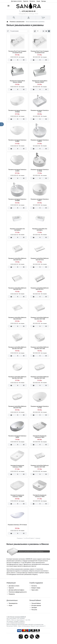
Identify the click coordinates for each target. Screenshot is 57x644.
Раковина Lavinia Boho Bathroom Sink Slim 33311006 (40, 348)
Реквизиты (12, 594)
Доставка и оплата (16, 1)
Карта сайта (35, 590)
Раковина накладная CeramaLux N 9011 (40, 200)
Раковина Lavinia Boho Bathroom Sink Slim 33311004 (40, 466)
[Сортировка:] (19, 31)
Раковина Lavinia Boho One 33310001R (17, 229)
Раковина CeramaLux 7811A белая (17, 525)
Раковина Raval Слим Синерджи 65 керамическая (17, 52)
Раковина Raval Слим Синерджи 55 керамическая (40, 52)
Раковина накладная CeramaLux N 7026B (40, 170)
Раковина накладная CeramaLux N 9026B (17, 111)
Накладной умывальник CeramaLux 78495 (40, 496)
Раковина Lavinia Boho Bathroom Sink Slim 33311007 (17, 348)
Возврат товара (36, 588)
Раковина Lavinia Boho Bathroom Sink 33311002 (17, 407)
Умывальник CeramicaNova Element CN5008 (17, 81)
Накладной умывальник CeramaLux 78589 (17, 496)
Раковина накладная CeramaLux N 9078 (17, 170)
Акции (38, 1)
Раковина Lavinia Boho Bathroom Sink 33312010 (17, 318)
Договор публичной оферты (16, 590)
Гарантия (26, 1)
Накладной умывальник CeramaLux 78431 (40, 437)
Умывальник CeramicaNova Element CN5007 (40, 81)
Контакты (32, 1)
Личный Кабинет (36, 603)
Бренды (44, 1)
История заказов (36, 605)
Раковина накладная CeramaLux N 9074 (40, 141)
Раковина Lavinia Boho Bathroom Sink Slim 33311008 (40, 318)
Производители (13, 603)
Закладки (34, 608)
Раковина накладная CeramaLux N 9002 (17, 141)
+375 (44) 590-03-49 (28, 11)
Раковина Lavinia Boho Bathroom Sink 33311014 (17, 259)
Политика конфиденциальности (18, 592)
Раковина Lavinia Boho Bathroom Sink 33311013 (40, 259)
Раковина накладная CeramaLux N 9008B (17, 200)
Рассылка (34, 610)
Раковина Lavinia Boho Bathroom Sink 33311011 (40, 289)
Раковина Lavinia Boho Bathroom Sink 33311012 (17, 289)
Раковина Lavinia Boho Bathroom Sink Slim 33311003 (40, 377)
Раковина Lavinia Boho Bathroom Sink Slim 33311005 (17, 377)
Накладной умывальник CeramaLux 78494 (17, 466)
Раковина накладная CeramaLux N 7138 (40, 407)
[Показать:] (39, 31)
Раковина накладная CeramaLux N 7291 (40, 111)
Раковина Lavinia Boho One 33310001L (40, 229)
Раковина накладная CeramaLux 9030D (17, 437)
